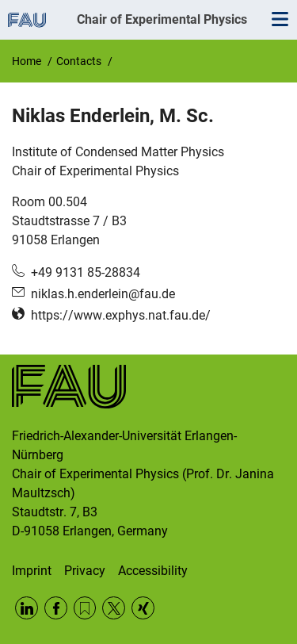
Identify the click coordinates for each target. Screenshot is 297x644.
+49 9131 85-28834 (86, 272)
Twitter (114, 608)
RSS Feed (85, 608)
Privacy (85, 571)
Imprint (32, 571)
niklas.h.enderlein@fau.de (103, 294)
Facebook (56, 608)
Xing (143, 608)
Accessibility (153, 571)
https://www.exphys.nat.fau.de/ (121, 315)
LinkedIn (27, 608)
